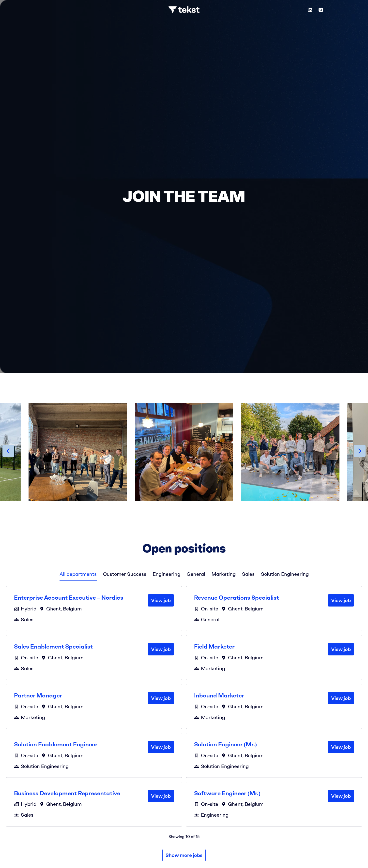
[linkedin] (310, 10)
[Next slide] (360, 451)
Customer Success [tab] (125, 574)
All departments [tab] (78, 574)
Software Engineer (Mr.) (227, 793)
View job (161, 600)
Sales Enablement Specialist (53, 647)
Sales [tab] (248, 574)
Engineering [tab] (167, 574)
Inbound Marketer (219, 695)
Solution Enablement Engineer (56, 744)
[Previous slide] (8, 451)
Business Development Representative (67, 793)
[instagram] (321, 10)
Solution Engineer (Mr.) (225, 744)
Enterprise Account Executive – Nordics (69, 598)
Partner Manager (38, 695)
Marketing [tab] (224, 574)
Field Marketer (214, 647)
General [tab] (196, 574)
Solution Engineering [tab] (285, 574)
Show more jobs (184, 855)
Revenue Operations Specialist (237, 598)
